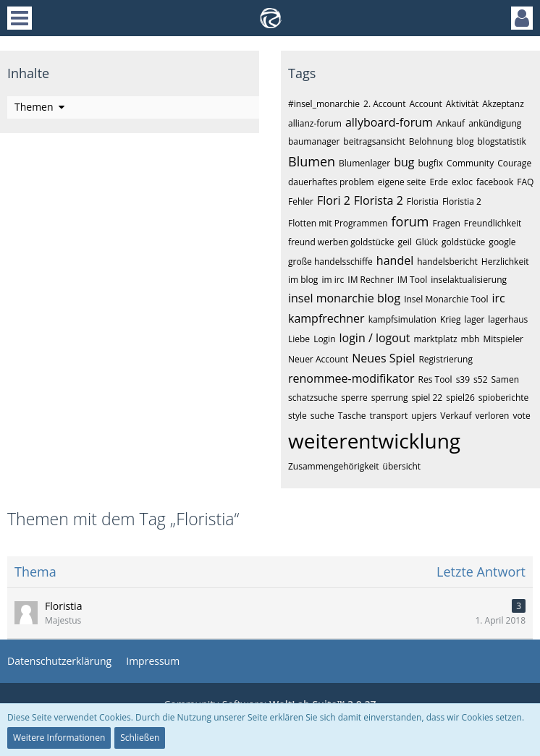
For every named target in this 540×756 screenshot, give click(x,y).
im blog (303, 280)
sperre (354, 398)
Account (425, 104)
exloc (462, 182)
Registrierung (446, 359)
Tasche (352, 416)
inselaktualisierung (469, 280)
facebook (495, 182)
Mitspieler (503, 339)
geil (405, 242)
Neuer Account (318, 359)
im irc (333, 280)
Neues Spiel (383, 358)
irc (498, 298)
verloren (493, 416)
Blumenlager (364, 163)
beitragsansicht (374, 141)
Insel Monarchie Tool (446, 299)
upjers (424, 416)
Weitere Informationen (59, 738)
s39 (463, 379)
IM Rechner (371, 280)
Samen (505, 379)
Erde (439, 182)
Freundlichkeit (493, 223)
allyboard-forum (389, 122)
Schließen (140, 738)
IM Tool (412, 280)
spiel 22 (427, 398)
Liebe (299, 339)
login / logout (375, 338)
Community (470, 163)
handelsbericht (447, 262)
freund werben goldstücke (341, 242)
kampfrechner (326, 318)
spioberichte (503, 398)
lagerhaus (508, 319)
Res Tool (435, 379)
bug (404, 162)
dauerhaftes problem (331, 182)
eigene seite (402, 182)
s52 (480, 379)
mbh (471, 339)
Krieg (451, 319)
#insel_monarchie (324, 104)
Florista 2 (379, 200)
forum (410, 221)
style (298, 416)
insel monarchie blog (344, 298)
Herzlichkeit (505, 262)
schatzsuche (313, 398)
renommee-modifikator (351, 378)
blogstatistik (502, 141)
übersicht (402, 466)
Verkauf (456, 416)
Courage (514, 163)
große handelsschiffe (330, 262)
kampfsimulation (402, 319)
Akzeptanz (503, 104)
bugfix (431, 163)
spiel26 (460, 398)
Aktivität (462, 104)
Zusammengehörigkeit (334, 466)
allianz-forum (315, 123)
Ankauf (451, 123)
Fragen (446, 223)
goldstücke (463, 242)
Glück (427, 242)
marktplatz (435, 339)
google (502, 242)
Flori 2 (334, 200)
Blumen (312, 161)
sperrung (390, 398)
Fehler (301, 201)
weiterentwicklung (374, 441)
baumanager (314, 141)
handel (395, 260)
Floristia (423, 201)
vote (521, 416)
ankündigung (495, 123)
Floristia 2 (462, 201)
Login (324, 339)
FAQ (525, 182)
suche (322, 416)
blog (465, 141)
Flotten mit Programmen (338, 223)
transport (389, 416)
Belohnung (431, 141)
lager (474, 319)
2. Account (384, 104)
